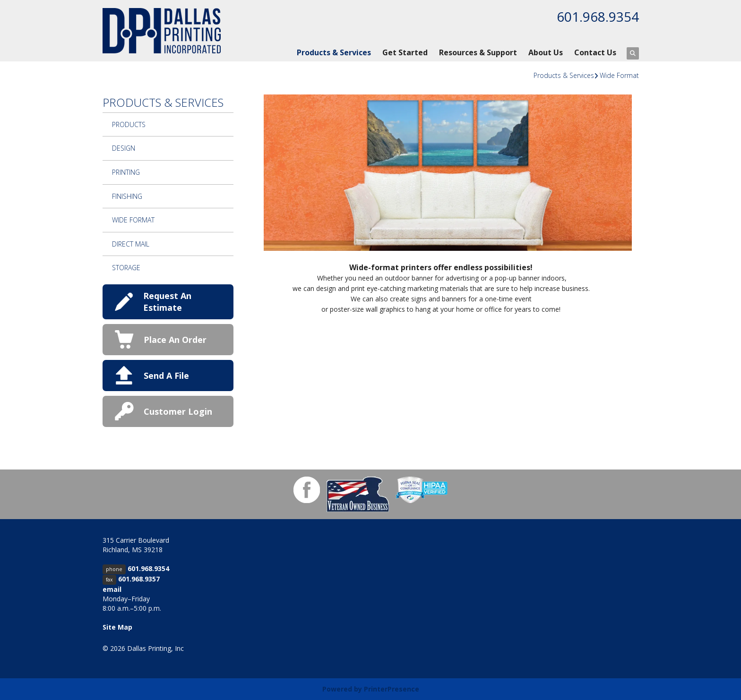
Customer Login (178, 411)
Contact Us (595, 52)
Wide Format (619, 75)
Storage (126, 268)
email (112, 589)
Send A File (166, 376)
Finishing (127, 196)
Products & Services (334, 52)
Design (124, 148)
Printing (126, 172)
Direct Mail (131, 244)
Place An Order (175, 340)
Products (129, 124)
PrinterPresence (392, 689)
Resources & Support (478, 52)
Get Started (405, 52)
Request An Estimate (167, 302)
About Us (546, 52)
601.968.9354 (598, 17)
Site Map (117, 627)
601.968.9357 (139, 579)
